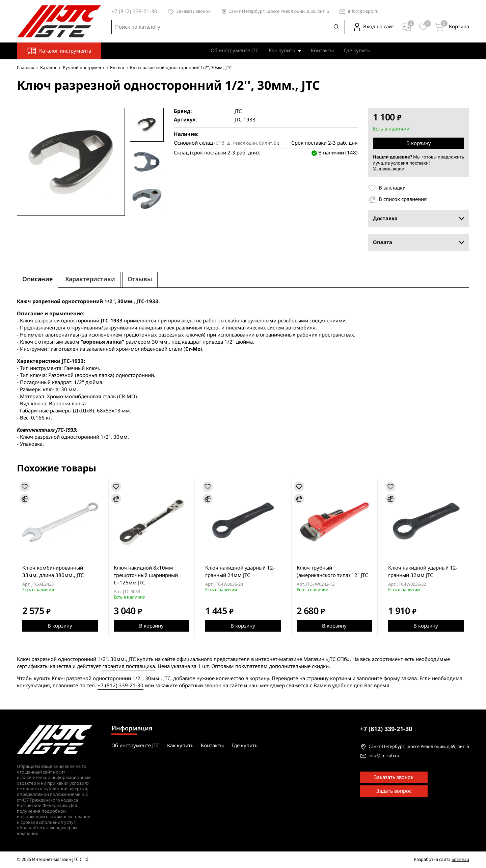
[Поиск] (336, 27)
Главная (26, 68)
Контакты (322, 51)
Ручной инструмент (84, 68)
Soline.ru (460, 859)
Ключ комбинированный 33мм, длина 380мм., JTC (53, 572)
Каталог (49, 68)
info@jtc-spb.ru (363, 12)
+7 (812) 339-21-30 (120, 686)
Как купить (282, 51)
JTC (238, 111)
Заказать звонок (189, 12)
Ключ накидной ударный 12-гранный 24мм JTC (240, 572)
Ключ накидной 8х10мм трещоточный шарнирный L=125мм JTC (146, 575)
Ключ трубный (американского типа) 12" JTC (332, 572)
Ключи (117, 68)
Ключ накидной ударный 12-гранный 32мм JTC (423, 572)
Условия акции (389, 169)
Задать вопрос (394, 791)
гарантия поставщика (129, 666)
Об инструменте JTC (235, 51)
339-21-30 (386, 729)
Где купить (357, 51)
